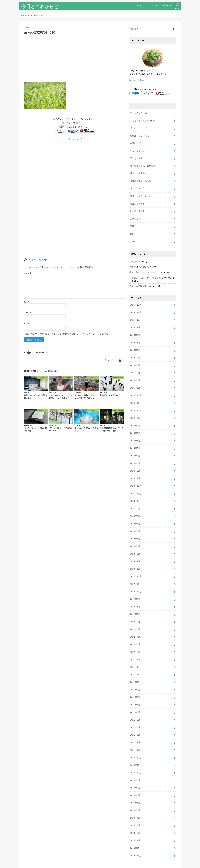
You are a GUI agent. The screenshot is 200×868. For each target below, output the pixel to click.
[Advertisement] (74, 58)
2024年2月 (135, 463)
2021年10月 (135, 669)
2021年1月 (135, 735)
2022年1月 (135, 647)
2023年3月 (135, 543)
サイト (27, 323)
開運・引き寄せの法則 (140, 194)
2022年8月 (135, 595)
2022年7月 (135, 602)
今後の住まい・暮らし (140, 179)
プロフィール (152, 5)
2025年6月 (135, 345)
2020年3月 (135, 808)
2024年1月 (135, 470)
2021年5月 (135, 705)
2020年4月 (135, 801)
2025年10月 (135, 315)
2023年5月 (135, 529)
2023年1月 (135, 558)
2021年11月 (135, 661)
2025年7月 (135, 338)
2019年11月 (135, 838)
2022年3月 (135, 632)
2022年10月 (135, 580)
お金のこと (135, 238)
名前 (26, 302)
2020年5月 (135, 794)
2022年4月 (135, 624)
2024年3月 (135, 455)
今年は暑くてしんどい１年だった (145, 268)
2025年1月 (135, 382)
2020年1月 (135, 823)
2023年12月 (135, 477)
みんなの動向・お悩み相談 (142, 120)
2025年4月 (135, 360)
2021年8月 (135, 683)
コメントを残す (37, 260)
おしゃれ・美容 (137, 186)
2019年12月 (135, 830)
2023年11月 (135, 485)
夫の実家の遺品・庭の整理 (142, 164)
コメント (28, 273)
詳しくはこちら (137, 80)
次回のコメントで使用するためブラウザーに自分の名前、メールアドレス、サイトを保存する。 (68, 334)
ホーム (139, 5)
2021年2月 (135, 728)
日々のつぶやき (137, 208)
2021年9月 (135, 676)
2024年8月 (135, 418)
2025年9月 (135, 323)
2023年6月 (135, 521)
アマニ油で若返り (138, 282)
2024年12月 (135, 389)
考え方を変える (137, 201)
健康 (132, 230)
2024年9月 (135, 411)
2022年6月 (135, 610)
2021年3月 (135, 720)
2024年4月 (135, 448)
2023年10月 (135, 492)
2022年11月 (135, 573)
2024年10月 (135, 404)
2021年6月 (135, 698)
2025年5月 (135, 352)
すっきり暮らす (137, 150)
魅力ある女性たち (138, 113)
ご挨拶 (133, 258)
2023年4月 (135, 536)
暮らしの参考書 (137, 172)
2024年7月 (135, 426)
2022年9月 (135, 588)
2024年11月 (135, 396)
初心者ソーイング (138, 127)
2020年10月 (135, 757)
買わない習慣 (136, 157)
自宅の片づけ (136, 142)
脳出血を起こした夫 (139, 135)
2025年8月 (135, 330)
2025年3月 (135, 367)
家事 (132, 223)
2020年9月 (135, 764)
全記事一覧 (167, 5)
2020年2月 (135, 816)
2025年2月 (135, 374)
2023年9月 (135, 499)
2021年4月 (135, 713)
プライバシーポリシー (33, 859)
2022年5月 (135, 617)
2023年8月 (135, 507)
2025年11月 (135, 308)
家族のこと (135, 216)
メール (27, 313)
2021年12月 (135, 654)
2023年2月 (135, 551)
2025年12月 (135, 301)
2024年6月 (135, 433)
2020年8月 (135, 772)
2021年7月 (135, 691)
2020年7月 (135, 779)
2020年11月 (135, 749)
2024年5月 (135, 441)
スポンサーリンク (74, 139)
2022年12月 (135, 566)
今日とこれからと (40, 6)
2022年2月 (135, 639)
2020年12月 (135, 742)
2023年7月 (135, 514)
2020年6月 (135, 786)
